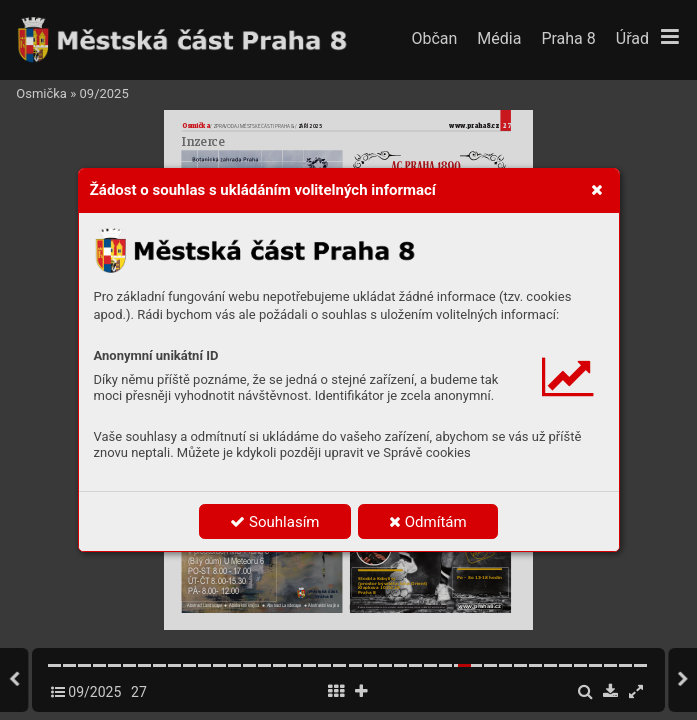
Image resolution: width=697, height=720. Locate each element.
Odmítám (428, 522)
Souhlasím (274, 522)
